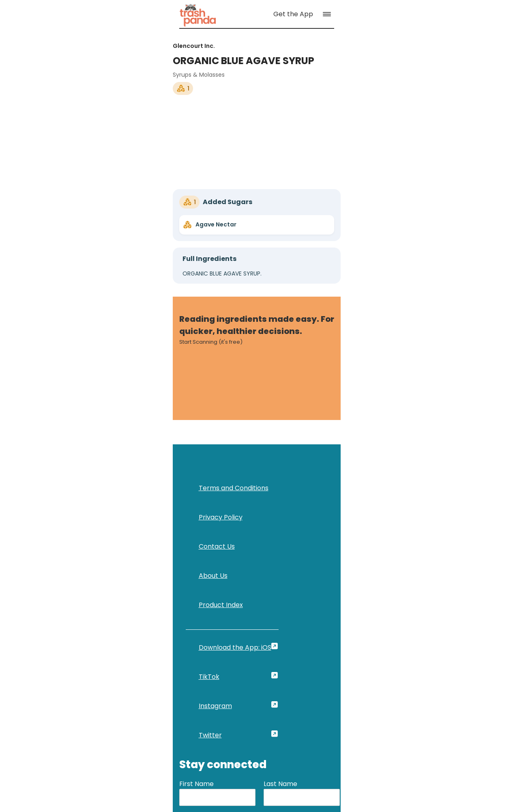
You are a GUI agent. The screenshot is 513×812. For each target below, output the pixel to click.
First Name (320, 530)
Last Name (404, 530)
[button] (478, 19)
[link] (48, 19)
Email (311, 566)
